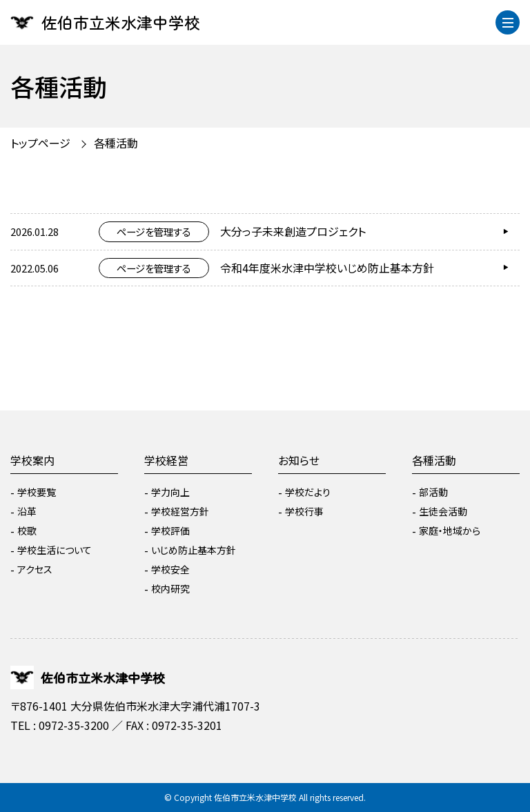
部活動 (433, 492)
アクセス (35, 569)
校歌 (27, 531)
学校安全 (170, 569)
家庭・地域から (450, 531)
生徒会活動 (443, 511)
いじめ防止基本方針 (194, 550)
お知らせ (299, 460)
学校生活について (55, 550)
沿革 (27, 511)
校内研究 (170, 588)
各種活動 (116, 143)
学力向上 (170, 492)
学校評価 (170, 531)
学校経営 (166, 460)
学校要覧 (37, 492)
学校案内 (32, 460)
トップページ (40, 143)
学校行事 (304, 511)
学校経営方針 (180, 511)
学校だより (308, 492)
